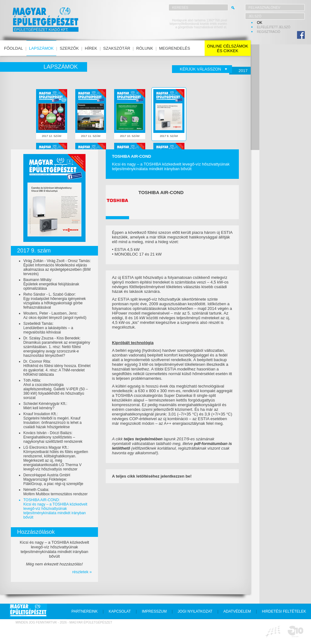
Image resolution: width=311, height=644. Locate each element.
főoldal (14, 48)
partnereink (85, 611)
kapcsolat (120, 611)
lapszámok (41, 48)
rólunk (145, 48)
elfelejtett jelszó (274, 27)
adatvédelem (237, 611)
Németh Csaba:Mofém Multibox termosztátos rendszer (56, 492)
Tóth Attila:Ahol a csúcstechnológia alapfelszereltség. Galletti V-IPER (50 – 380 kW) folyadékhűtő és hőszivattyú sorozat (56, 389)
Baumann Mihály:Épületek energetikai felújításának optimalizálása (51, 284)
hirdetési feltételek (284, 611)
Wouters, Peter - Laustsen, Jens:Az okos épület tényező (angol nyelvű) (55, 315)
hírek (91, 48)
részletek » (82, 572)
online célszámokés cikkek (228, 48)
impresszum (154, 611)
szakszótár (117, 48)
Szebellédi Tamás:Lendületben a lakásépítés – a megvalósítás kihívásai (48, 328)
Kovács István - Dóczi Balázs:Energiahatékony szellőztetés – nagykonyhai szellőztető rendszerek (53, 437)
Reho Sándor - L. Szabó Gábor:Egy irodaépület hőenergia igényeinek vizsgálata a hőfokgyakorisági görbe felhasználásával (55, 301)
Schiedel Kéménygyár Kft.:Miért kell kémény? (45, 406)
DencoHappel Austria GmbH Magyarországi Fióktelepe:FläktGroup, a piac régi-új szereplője (53, 479)
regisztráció (269, 32)
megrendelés (175, 48)
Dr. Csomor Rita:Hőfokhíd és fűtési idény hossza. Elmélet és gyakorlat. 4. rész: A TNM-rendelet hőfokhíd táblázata (57, 368)
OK (260, 23)
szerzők (69, 48)
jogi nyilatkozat (195, 611)
